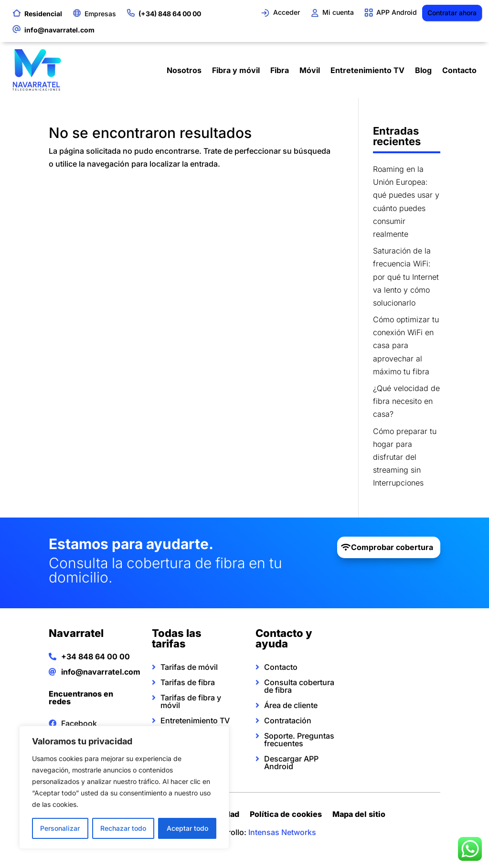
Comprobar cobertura (392, 547)
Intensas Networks (282, 832)
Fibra (280, 70)
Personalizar (60, 828)
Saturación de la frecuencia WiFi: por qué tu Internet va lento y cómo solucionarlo (406, 277)
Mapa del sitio (359, 815)
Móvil (310, 70)
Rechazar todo (123, 828)
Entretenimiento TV (367, 70)
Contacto (459, 70)
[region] (124, 787)
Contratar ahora (452, 13)
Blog (423, 70)
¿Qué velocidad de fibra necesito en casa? (406, 401)
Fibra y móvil (236, 70)
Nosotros (184, 70)
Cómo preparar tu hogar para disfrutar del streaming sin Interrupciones (405, 457)
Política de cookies (286, 815)
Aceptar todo (187, 828)
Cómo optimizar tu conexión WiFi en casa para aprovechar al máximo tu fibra (406, 345)
